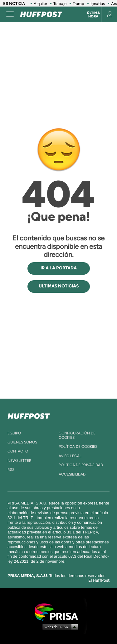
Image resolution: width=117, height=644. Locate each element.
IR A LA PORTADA (59, 268)
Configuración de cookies (77, 435)
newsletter (19, 461)
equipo (14, 433)
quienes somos (22, 442)
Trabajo (60, 4)
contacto (18, 451)
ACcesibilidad (72, 474)
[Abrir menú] (10, 14)
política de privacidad (81, 465)
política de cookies (78, 447)
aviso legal (70, 456)
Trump (78, 4)
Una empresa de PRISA (59, 611)
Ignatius (98, 4)
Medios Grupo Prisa (59, 627)
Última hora (93, 15)
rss (11, 470)
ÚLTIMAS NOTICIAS (59, 286)
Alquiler (40, 4)
